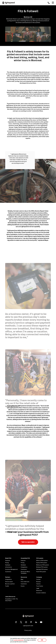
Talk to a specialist (28, 542)
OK (42, 640)
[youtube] (41, 622)
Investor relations (41, 593)
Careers (38, 584)
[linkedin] (36, 622)
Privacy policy (28, 630)
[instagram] (26, 622)
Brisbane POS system (42, 567)
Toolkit (7, 586)
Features (8, 561)
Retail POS (8, 558)
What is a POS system (42, 561)
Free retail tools (25, 582)
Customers (8, 572)
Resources (24, 577)
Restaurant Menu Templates (25, 573)
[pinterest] (31, 622)
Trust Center (40, 586)
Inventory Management (11, 569)
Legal (38, 588)
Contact (38, 579)
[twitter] (21, 622)
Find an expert (9, 582)
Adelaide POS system (42, 569)
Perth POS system (41, 572)
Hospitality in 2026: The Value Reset (12, 600)
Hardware (8, 565)
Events (23, 586)
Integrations (24, 567)
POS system (40, 558)
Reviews (38, 582)
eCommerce (9, 567)
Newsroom (39, 591)
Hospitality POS (25, 558)
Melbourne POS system (43, 565)
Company (39, 577)
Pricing (7, 563)
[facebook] (16, 622)
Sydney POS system (42, 563)
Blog (22, 579)
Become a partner (10, 584)
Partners (8, 577)
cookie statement (19, 640)
